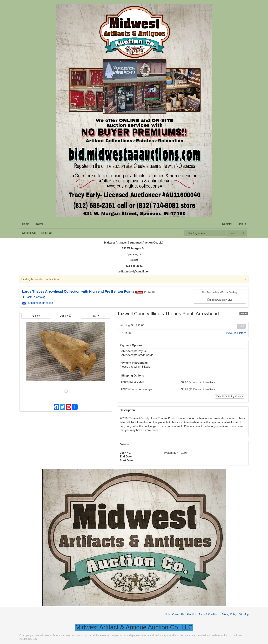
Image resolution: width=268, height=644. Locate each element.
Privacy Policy (229, 614)
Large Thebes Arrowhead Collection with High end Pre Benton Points (78, 291)
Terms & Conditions (209, 614)
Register (227, 224)
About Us (47, 233)
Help (167, 614)
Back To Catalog (34, 297)
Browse (40, 224)
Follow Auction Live (221, 300)
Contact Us (29, 233)
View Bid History (236, 333)
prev (36, 316)
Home (26, 224)
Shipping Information (38, 303)
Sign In (242, 224)
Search (233, 233)
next (95, 316)
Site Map (244, 614)
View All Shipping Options (230, 396)
